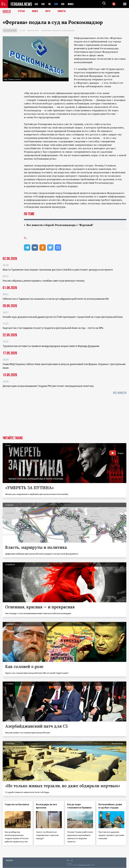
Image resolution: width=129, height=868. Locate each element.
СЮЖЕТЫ (63, 11)
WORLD (72, 4)
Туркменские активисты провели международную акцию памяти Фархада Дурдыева (51, 346)
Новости (7, 11)
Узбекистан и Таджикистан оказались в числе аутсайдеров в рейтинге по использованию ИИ (56, 299)
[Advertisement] (64, 416)
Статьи (22, 11)
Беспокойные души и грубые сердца (110, 806)
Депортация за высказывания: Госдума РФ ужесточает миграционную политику (48, 386)
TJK (50, 4)
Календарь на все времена (46, 806)
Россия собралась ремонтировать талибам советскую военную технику (44, 281)
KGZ (43, 4)
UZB (63, 4)
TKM (56, 4)
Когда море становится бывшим (79, 806)
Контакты (9, 860)
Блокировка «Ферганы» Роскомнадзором (58, 31)
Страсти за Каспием (17, 805)
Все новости (120, 393)
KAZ (36, 4)
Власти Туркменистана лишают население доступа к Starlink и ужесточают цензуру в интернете (58, 270)
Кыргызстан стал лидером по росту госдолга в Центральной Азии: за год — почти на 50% (53, 328)
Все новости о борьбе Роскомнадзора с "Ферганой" (62, 225)
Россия (22, 31)
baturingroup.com (84, 865)
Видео (36, 11)
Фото (49, 11)
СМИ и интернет (33, 31)
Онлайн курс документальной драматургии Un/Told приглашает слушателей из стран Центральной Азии (63, 317)
